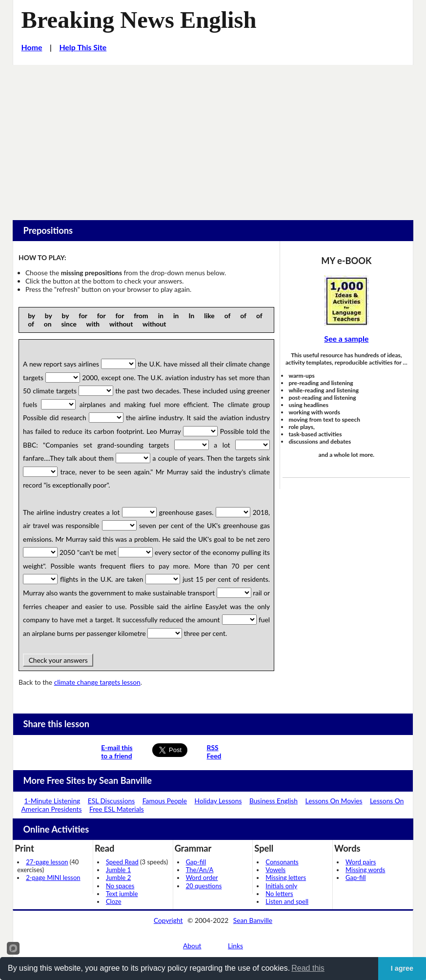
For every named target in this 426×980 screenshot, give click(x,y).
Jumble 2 (118, 878)
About (192, 946)
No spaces (120, 886)
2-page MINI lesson (53, 878)
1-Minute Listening (52, 801)
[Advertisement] (213, 138)
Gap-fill (196, 862)
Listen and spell (287, 901)
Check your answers (58, 660)
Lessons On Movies (334, 801)
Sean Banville (253, 920)
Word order (202, 878)
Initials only (281, 886)
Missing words (365, 870)
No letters (279, 894)
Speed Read (122, 862)
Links (235, 946)
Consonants (282, 862)
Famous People (165, 801)
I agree (402, 968)
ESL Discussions (111, 801)
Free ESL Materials (117, 809)
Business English (274, 801)
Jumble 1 (118, 870)
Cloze (114, 901)
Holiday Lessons (218, 801)
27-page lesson (47, 862)
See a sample (346, 338)
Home (32, 47)
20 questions (204, 886)
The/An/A (200, 870)
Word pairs (361, 862)
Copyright (168, 920)
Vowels (275, 870)
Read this (308, 968)
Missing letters (286, 878)
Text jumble (122, 894)
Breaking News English (139, 20)
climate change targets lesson (97, 682)
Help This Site (83, 47)
